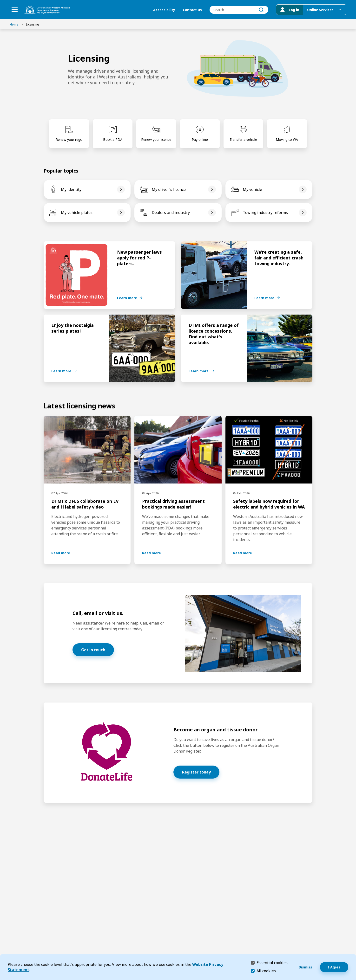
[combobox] (239, 10)
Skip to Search (1, 1)
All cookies (266, 971)
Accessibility (164, 10)
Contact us (192, 10)
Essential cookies (272, 963)
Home (14, 24)
